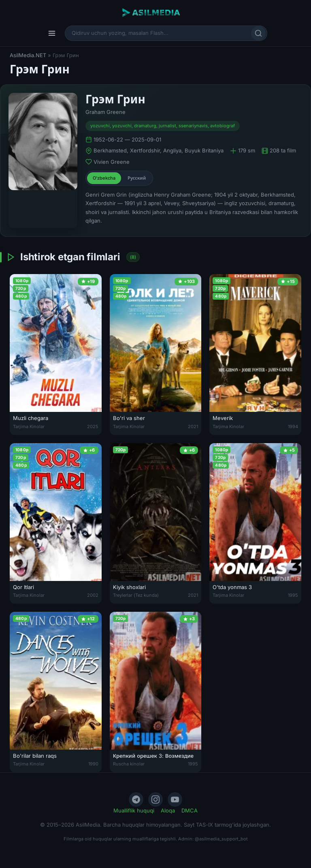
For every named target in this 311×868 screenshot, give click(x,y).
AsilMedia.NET (28, 55)
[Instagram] (155, 799)
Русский (137, 178)
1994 (293, 426)
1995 (293, 595)
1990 (93, 764)
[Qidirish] (258, 33)
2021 (193, 426)
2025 (93, 426)
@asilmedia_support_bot (221, 839)
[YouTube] (175, 799)
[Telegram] (136, 799)
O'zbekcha (104, 178)
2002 (93, 595)
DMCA (190, 810)
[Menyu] (52, 33)
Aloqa (168, 810)
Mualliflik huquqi (134, 810)
